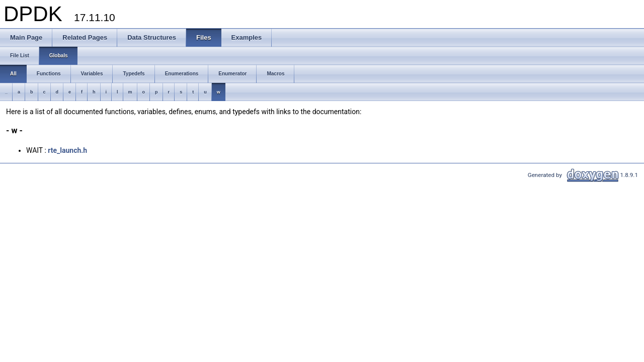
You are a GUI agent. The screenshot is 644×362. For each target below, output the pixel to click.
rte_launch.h (67, 150)
